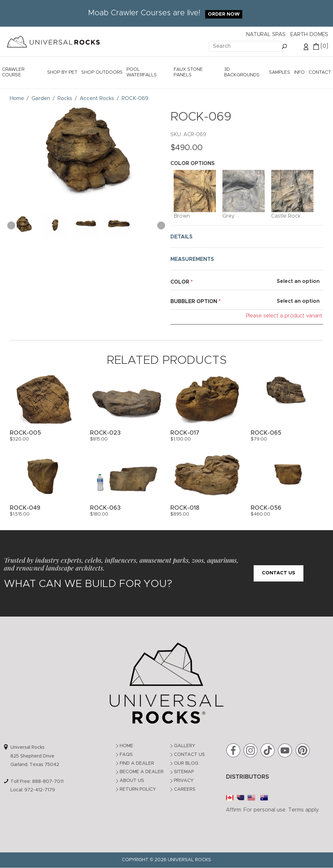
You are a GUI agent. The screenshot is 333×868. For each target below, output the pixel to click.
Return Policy (138, 789)
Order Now (224, 14)
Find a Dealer (137, 763)
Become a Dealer (142, 772)
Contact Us (279, 573)
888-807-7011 (48, 782)
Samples (280, 72)
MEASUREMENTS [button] (192, 259)
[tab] (247, 236)
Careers (185, 789)
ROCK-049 (25, 508)
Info (299, 72)
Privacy (184, 781)
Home (127, 746)
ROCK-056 (266, 508)
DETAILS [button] (181, 237)
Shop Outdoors (102, 72)
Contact (320, 72)
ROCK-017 (185, 433)
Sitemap (184, 772)
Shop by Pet (62, 72)
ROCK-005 (25, 433)
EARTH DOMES (309, 34)
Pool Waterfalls (142, 72)
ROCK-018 (185, 508)
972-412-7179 (40, 790)
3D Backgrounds (242, 72)
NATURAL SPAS (266, 34)
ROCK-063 (105, 508)
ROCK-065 (266, 433)
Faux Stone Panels (188, 72)
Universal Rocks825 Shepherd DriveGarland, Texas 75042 (35, 756)
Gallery (185, 746)
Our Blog (186, 763)
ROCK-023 (105, 433)
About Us (132, 781)
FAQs (126, 755)
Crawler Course (13, 72)
